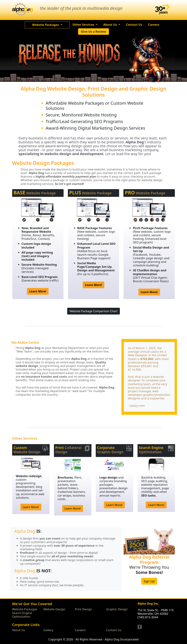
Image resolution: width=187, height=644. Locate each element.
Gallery (48, 630)
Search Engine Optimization (22, 615)
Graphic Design (117, 609)
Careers (80, 630)
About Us (19, 630)
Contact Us (114, 630)
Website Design (54, 609)
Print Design (83, 609)
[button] (47, 25)
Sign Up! (149, 581)
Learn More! (31, 507)
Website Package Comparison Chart (93, 311)
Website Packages (25, 609)
